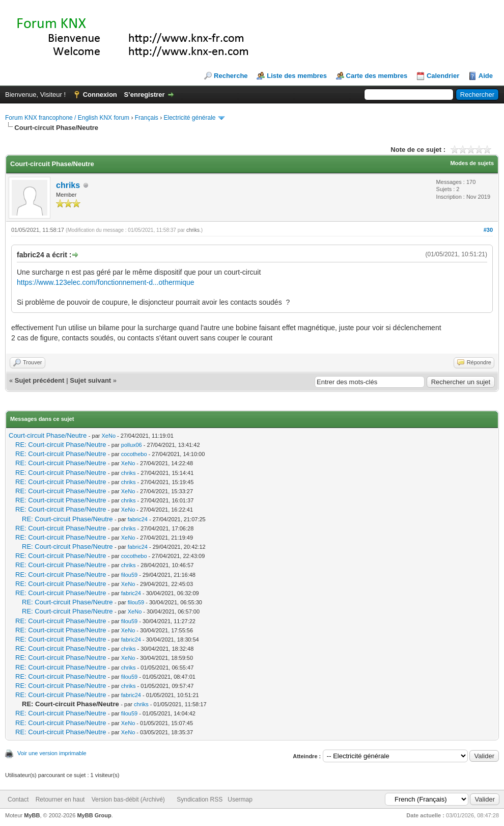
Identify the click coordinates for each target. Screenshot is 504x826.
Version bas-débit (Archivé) (128, 800)
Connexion (100, 95)
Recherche (231, 76)
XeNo (108, 436)
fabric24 (138, 519)
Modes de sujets (472, 163)
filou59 (129, 575)
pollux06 (132, 445)
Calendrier (443, 76)
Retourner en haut (60, 800)
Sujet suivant (90, 380)
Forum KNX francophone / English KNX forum (67, 118)
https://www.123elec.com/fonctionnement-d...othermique (106, 282)
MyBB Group (94, 815)
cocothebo (134, 454)
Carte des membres (377, 76)
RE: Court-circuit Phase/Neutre (61, 445)
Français (147, 118)
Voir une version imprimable (52, 753)
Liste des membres (297, 76)
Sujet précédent (40, 380)
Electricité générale (189, 118)
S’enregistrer (144, 95)
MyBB (32, 815)
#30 (488, 230)
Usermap (240, 800)
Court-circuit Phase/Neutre (48, 435)
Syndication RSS (200, 800)
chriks (68, 185)
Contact (18, 800)
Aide (486, 76)
